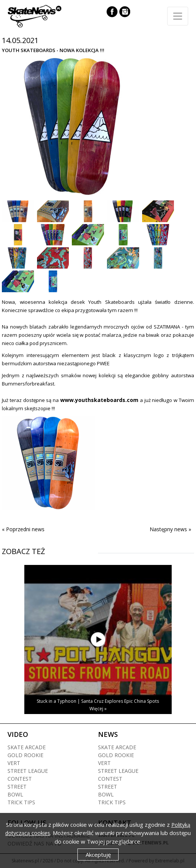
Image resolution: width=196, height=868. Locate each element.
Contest (20, 779)
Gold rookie (25, 755)
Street (17, 787)
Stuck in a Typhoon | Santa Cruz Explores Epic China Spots (98, 701)
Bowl (15, 794)
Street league (28, 771)
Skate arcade (27, 747)
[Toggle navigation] (178, 16)
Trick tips (21, 802)
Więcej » (98, 709)
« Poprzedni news (23, 529)
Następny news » (170, 529)
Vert (14, 763)
